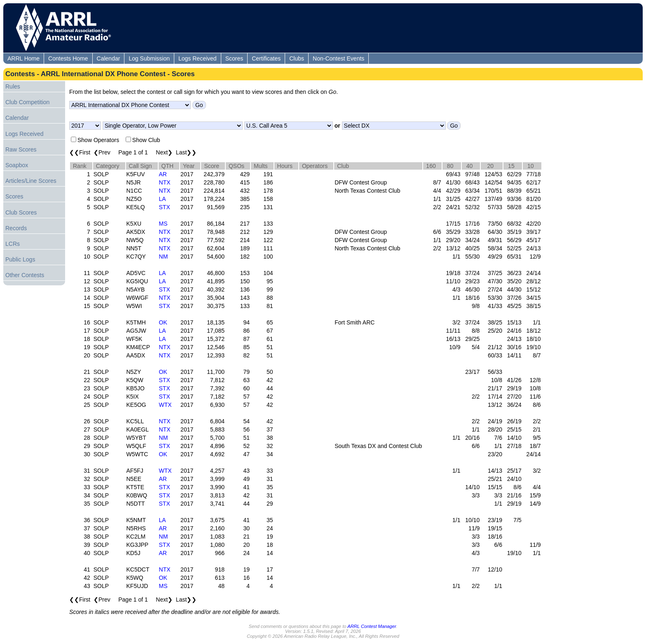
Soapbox (17, 165)
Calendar (109, 58)
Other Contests (25, 275)
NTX (165, 182)
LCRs (13, 244)
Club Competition (27, 102)
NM (164, 257)
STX (165, 207)
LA (163, 199)
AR (163, 174)
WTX (165, 405)
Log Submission (149, 58)
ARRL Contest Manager (372, 626)
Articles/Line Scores (31, 181)
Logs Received (198, 58)
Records (16, 228)
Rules (13, 86)
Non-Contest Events (338, 58)
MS (163, 224)
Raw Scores (21, 149)
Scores (234, 58)
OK (163, 322)
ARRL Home (23, 58)
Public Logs (20, 259)
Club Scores (21, 212)
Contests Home (68, 58)
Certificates (266, 58)
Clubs (297, 58)
